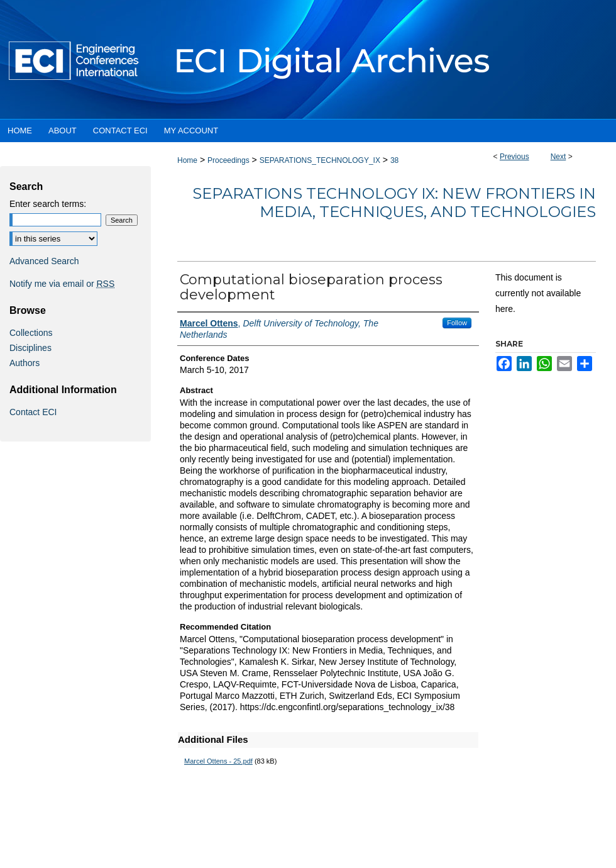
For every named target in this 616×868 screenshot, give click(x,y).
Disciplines (30, 348)
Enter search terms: (48, 204)
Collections (31, 333)
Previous (514, 157)
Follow (457, 323)
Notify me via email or (62, 284)
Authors (25, 363)
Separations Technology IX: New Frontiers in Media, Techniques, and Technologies (394, 203)
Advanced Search (44, 261)
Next (558, 157)
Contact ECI (33, 412)
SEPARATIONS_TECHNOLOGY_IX (320, 160)
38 (394, 160)
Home (187, 160)
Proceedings (228, 160)
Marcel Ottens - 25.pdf (218, 761)
